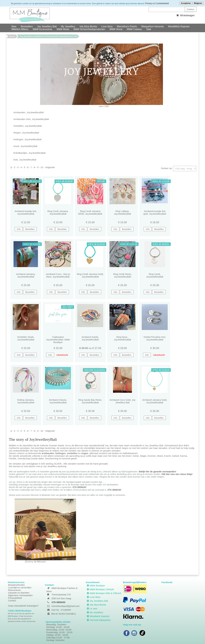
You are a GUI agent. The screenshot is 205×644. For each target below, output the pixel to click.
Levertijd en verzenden (20, 587)
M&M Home (116, 29)
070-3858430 (79, 487)
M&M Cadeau (134, 29)
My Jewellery (68, 26)
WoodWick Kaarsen (179, 26)
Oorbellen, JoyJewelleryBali (28, 126)
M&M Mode (63, 29)
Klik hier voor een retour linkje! (177, 474)
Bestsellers (27, 26)
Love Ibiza (107, 26)
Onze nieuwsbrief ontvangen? (23, 606)
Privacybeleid (15, 598)
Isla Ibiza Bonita (88, 26)
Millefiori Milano (20, 29)
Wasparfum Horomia (152, 26)
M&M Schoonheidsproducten (89, 29)
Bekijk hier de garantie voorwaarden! (157, 471)
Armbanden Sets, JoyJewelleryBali (31, 119)
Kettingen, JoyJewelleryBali (28, 139)
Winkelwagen (185, 15)
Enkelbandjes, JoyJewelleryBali (30, 153)
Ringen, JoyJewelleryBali (26, 133)
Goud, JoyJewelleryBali (25, 146)
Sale (149, 29)
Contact (12, 601)
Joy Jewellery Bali (47, 26)
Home (12, 36)
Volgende (50, 167)
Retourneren (15, 590)
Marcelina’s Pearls (127, 26)
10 (42, 167)
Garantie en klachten (19, 593)
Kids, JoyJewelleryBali (25, 160)
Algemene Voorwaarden (20, 595)
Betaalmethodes (16, 585)
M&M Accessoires (42, 29)
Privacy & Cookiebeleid (157, 3)
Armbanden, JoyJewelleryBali (29, 112)
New (14, 26)
